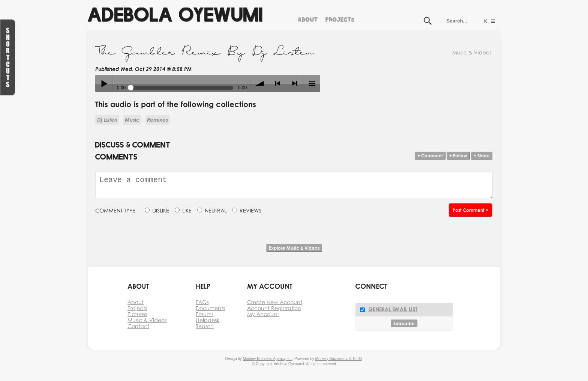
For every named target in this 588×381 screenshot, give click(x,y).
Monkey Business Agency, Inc (268, 359)
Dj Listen (107, 120)
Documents (210, 308)
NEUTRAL (216, 210)
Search (205, 326)
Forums (205, 314)
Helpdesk (208, 320)
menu (312, 84)
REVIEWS (250, 210)
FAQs (202, 302)
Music (132, 120)
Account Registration (274, 308)
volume (260, 84)
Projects (340, 19)
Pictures (137, 314)
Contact (138, 326)
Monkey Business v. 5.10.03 (339, 359)
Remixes (157, 120)
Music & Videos (472, 52)
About (308, 19)
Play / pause (104, 84)
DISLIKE (161, 210)
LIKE (187, 210)
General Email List (393, 309)
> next (295, 84)
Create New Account (275, 302)
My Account (263, 314)
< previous (278, 84)
